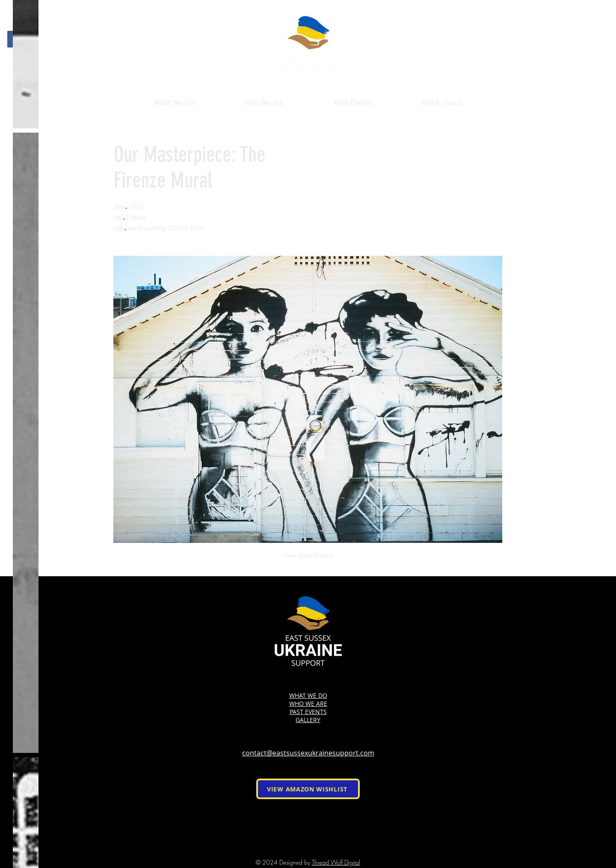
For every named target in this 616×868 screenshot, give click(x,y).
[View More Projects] (308, 556)
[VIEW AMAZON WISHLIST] (308, 789)
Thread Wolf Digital (336, 862)
